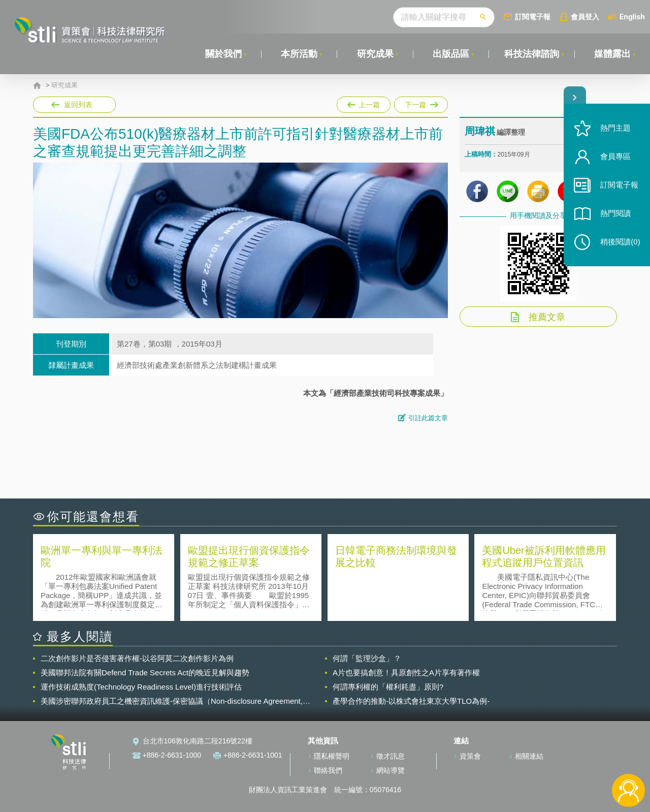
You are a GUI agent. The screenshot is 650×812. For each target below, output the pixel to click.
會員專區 (615, 157)
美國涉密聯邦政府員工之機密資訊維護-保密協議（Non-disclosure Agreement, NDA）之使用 (172, 701)
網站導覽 (391, 770)
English (632, 17)
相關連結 (529, 756)
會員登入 (585, 17)
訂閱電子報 (533, 17)
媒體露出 (612, 54)
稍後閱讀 (620, 242)
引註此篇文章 (428, 418)
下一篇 (420, 103)
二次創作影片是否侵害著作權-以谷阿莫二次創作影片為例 (137, 658)
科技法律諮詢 (532, 54)
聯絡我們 (328, 770)
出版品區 (451, 54)
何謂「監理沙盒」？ (367, 658)
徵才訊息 (391, 756)
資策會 (470, 756)
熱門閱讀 (615, 214)
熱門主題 (615, 128)
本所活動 (299, 54)
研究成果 (375, 54)
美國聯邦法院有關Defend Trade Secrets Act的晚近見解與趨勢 (145, 673)
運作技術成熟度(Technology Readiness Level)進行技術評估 (141, 687)
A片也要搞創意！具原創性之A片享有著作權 (406, 673)
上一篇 (364, 103)
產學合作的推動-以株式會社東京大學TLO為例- (411, 701)
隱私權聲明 (332, 756)
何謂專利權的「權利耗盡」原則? (388, 687)
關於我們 (223, 54)
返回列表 (78, 105)
